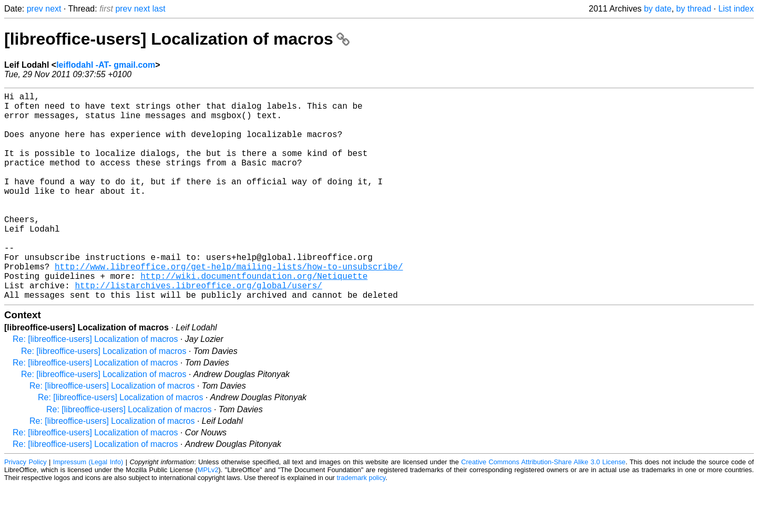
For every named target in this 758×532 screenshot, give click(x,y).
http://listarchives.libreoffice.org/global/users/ (198, 329)
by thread (694, 9)
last (159, 9)
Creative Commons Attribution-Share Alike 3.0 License (543, 508)
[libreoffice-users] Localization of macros (177, 39)
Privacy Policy (25, 508)
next (53, 9)
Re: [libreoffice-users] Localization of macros (95, 385)
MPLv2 (208, 516)
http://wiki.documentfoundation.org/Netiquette (254, 318)
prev (35, 9)
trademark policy (361, 524)
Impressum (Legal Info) (88, 508)
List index (736, 9)
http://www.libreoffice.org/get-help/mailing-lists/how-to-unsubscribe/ (229, 306)
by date (658, 9)
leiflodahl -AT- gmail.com (106, 65)
